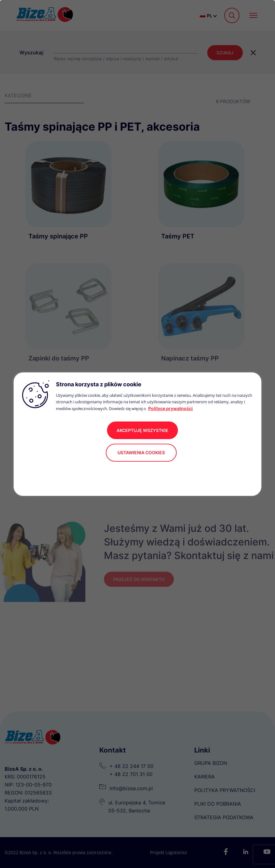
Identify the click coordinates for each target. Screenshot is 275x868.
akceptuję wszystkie (142, 430)
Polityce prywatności (170, 408)
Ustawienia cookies (141, 453)
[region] (137, 434)
